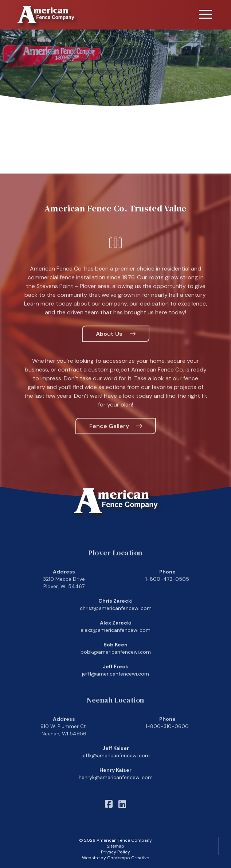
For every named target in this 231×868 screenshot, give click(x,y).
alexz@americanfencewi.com (115, 639)
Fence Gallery (109, 435)
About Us (109, 343)
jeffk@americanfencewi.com (116, 765)
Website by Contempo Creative (115, 858)
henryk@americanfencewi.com (116, 787)
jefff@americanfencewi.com (115, 683)
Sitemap (115, 846)
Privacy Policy (115, 852)
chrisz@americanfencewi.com (116, 618)
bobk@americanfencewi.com (116, 661)
